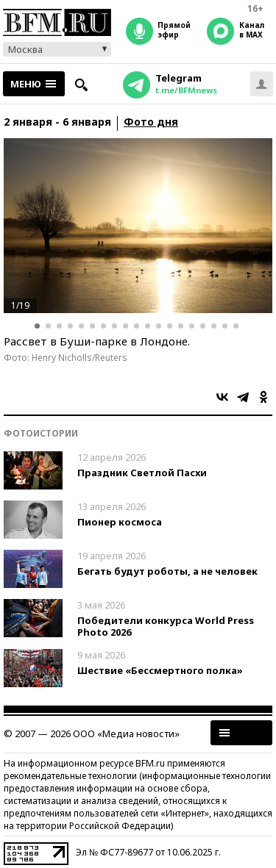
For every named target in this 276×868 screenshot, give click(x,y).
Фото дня (151, 122)
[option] (138, 226)
